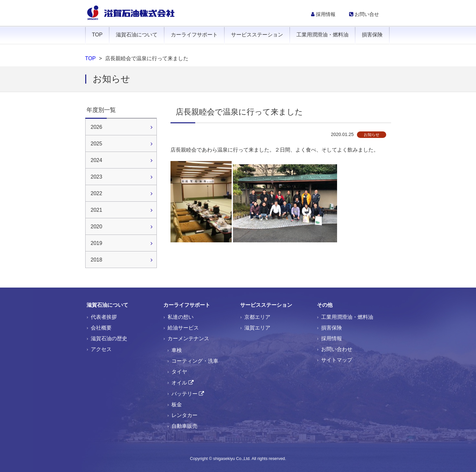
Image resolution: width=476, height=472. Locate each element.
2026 (97, 127)
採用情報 (323, 14)
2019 (97, 243)
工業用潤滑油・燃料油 (322, 35)
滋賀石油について (137, 35)
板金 (177, 405)
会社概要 (101, 328)
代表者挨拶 (104, 317)
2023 (97, 177)
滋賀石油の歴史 (109, 338)
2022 (97, 193)
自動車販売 (184, 426)
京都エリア (257, 317)
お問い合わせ (337, 349)
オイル (179, 383)
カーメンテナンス (188, 338)
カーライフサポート (194, 35)
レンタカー (184, 415)
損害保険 (372, 35)
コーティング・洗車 (195, 361)
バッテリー (184, 394)
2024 (97, 160)
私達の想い (181, 317)
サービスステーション (257, 35)
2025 (97, 144)
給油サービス (183, 328)
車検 (177, 350)
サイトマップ (337, 360)
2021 (97, 210)
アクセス (101, 349)
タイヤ (179, 372)
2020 (97, 227)
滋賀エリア (257, 328)
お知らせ (372, 135)
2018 (97, 260)
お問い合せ (364, 14)
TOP (97, 35)
